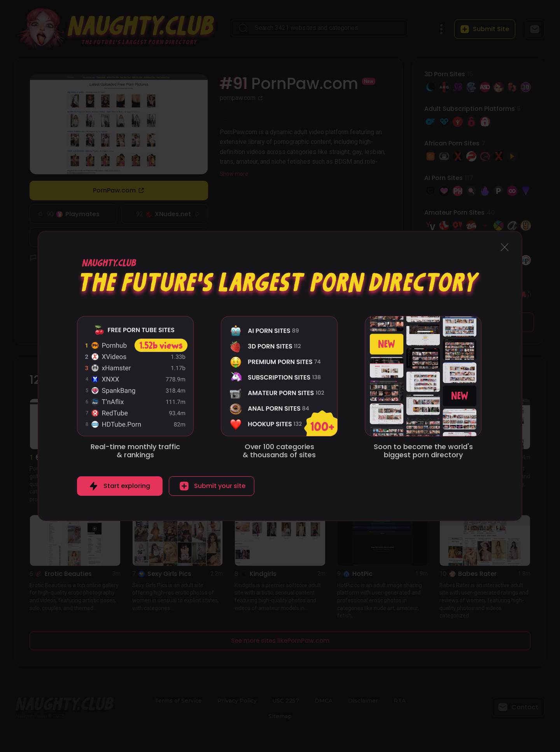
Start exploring (127, 486)
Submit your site (220, 486)
